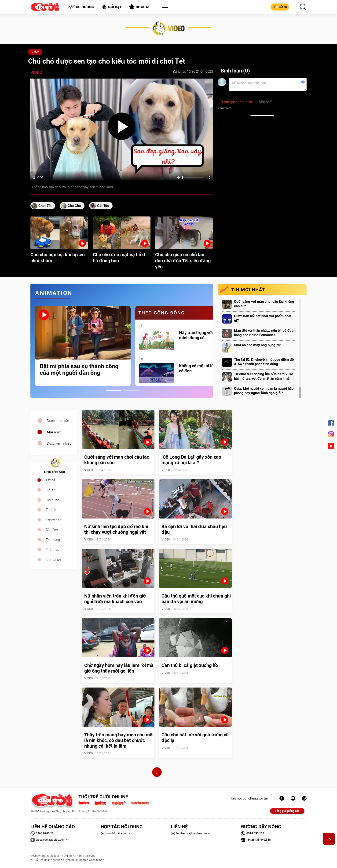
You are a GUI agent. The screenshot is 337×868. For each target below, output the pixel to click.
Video (35, 52)
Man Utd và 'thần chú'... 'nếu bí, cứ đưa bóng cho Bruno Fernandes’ (264, 333)
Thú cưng (53, 540)
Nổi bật (112, 7)
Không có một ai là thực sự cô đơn (204, 368)
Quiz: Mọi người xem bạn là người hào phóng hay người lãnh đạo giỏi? (264, 391)
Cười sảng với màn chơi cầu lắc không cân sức (264, 304)
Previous (29, 346)
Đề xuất (139, 7)
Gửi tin (280, 7)
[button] (164, 8)
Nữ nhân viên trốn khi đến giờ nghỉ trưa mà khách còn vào (115, 599)
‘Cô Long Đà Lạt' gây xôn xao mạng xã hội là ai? (191, 460)
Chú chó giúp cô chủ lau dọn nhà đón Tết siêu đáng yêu (183, 261)
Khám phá (53, 520)
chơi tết (45, 206)
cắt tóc (103, 206)
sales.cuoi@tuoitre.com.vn (50, 840)
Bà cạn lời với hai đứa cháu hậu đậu (194, 529)
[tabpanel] (83, 346)
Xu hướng (81, 7)
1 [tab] (114, 391)
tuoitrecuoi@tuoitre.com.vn (191, 833)
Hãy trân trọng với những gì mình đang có (205, 335)
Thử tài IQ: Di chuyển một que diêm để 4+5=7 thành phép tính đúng (264, 362)
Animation (53, 560)
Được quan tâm (59, 421)
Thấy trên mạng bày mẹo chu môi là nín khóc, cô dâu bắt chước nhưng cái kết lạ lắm (119, 740)
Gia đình (52, 530)
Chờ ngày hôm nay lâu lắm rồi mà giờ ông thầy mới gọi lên (119, 668)
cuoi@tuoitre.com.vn (116, 833)
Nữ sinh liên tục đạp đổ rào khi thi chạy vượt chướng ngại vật (116, 529)
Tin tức (51, 510)
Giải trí (50, 490)
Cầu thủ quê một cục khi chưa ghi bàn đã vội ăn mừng (196, 599)
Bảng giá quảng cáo (287, 811)
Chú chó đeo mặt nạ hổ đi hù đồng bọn (120, 258)
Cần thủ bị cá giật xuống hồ (190, 665)
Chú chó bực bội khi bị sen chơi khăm (58, 258)
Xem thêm (224, 108)
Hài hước (52, 500)
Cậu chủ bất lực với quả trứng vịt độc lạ (195, 738)
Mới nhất (54, 432)
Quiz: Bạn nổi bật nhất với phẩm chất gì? (263, 318)
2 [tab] (132, 391)
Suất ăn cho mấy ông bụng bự (257, 345)
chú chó (74, 206)
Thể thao (52, 550)
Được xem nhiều (59, 443)
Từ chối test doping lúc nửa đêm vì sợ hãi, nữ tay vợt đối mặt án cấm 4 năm (264, 376)
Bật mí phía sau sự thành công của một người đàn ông (79, 370)
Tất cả (50, 480)
